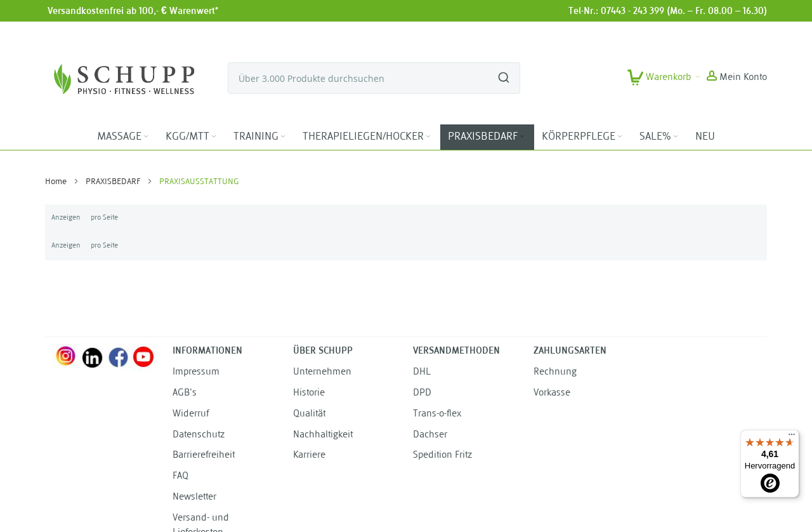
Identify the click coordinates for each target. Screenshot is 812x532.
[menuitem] (124, 137)
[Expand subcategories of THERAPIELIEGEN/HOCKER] (428, 137)
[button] (737, 78)
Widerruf (191, 414)
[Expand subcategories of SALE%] (676, 137)
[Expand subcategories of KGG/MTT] (214, 137)
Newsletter (194, 497)
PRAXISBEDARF (114, 182)
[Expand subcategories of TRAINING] (283, 137)
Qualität (309, 414)
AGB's (185, 393)
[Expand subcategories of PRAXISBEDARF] (522, 137)
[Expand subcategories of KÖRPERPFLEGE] (620, 137)
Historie (309, 393)
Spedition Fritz (442, 456)
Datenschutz (199, 435)
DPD (422, 393)
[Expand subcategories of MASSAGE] (146, 137)
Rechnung (555, 372)
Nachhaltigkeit (323, 435)
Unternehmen (322, 372)
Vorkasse (552, 393)
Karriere (309, 456)
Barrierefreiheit (204, 456)
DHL (422, 372)
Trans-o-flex (437, 414)
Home (57, 182)
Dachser (430, 435)
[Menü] (792, 437)
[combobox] (374, 78)
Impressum (196, 372)
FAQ (180, 476)
